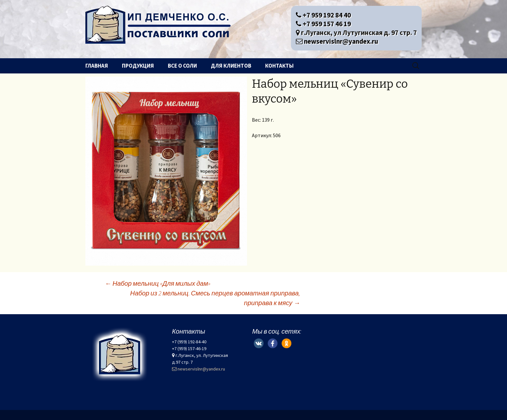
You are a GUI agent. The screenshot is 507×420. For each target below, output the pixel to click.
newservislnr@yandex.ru (337, 41)
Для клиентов (231, 66)
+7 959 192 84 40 (323, 15)
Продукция (138, 66)
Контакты (279, 66)
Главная (97, 66)
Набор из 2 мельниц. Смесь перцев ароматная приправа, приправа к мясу (215, 298)
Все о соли (182, 66)
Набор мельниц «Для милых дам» (158, 283)
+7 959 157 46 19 (323, 24)
